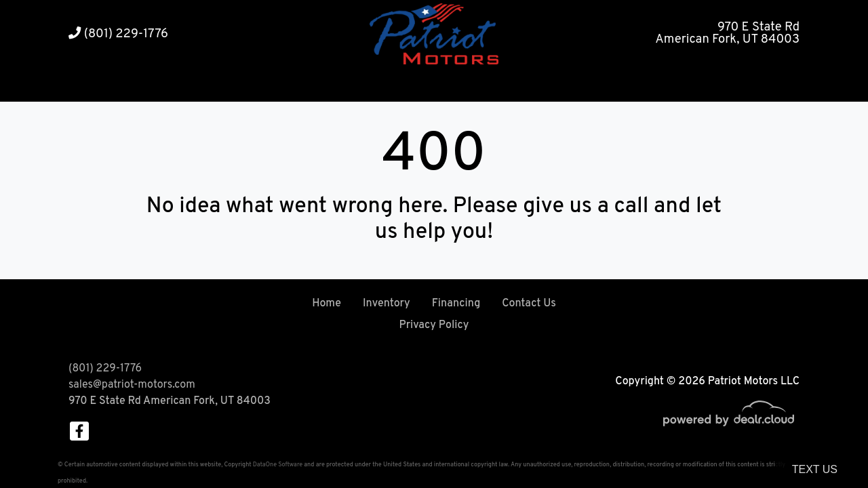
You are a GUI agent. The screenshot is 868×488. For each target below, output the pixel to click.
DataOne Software (278, 465)
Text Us (815, 469)
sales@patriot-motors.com (132, 385)
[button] (394, 85)
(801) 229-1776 (118, 34)
